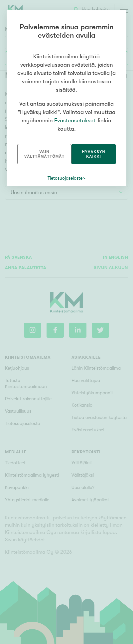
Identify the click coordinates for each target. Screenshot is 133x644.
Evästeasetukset (75, 120)
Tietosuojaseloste (65, 178)
